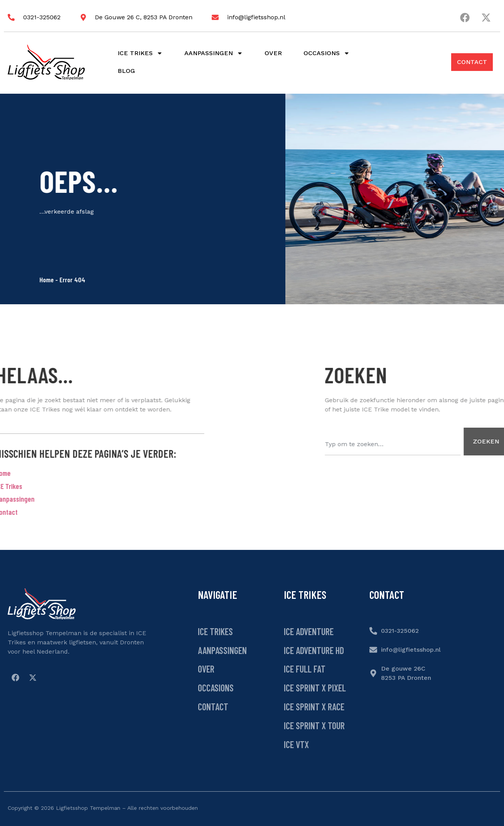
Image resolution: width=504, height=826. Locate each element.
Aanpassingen (214, 53)
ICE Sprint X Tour (314, 726)
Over (273, 53)
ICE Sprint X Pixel (315, 688)
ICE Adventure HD (314, 650)
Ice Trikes (140, 53)
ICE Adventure (309, 631)
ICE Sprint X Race (314, 707)
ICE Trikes (215, 631)
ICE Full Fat (305, 669)
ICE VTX (296, 744)
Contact (213, 707)
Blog (126, 71)
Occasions (327, 53)
